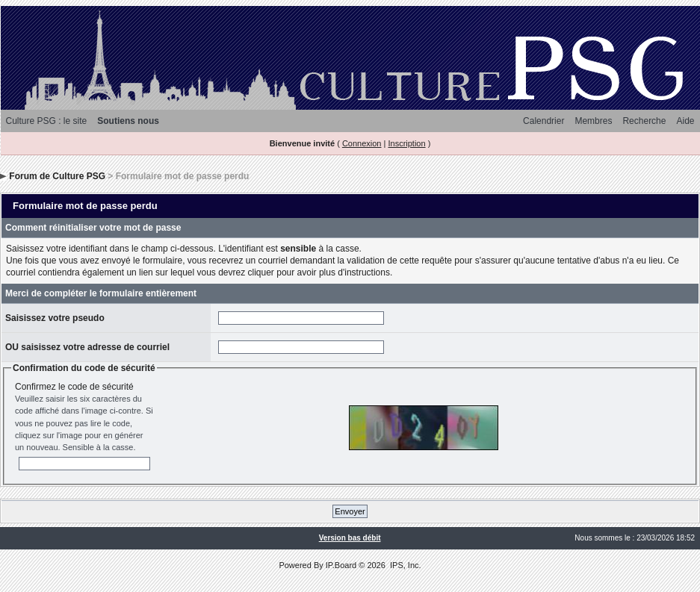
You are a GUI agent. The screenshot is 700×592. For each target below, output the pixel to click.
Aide (685, 121)
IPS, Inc (405, 565)
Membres (593, 121)
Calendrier (543, 121)
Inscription (406, 143)
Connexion (362, 143)
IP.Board (341, 565)
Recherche (644, 121)
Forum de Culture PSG (57, 176)
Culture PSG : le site (47, 121)
